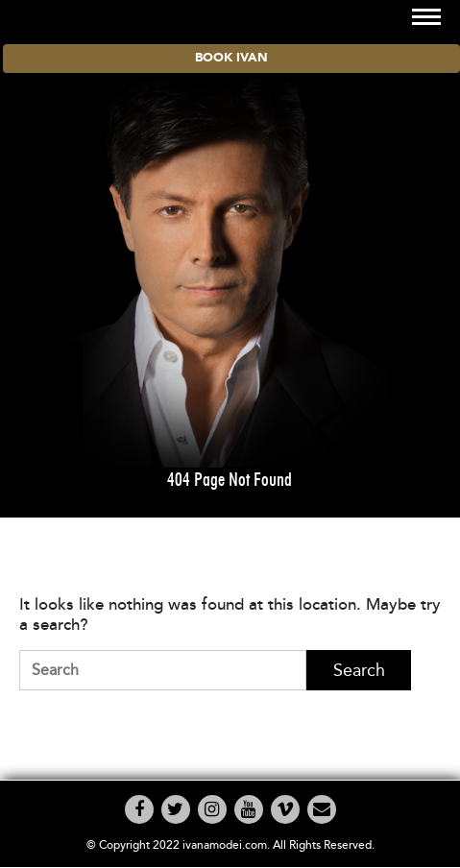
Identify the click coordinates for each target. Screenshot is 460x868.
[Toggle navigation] (426, 17)
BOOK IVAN (231, 58)
